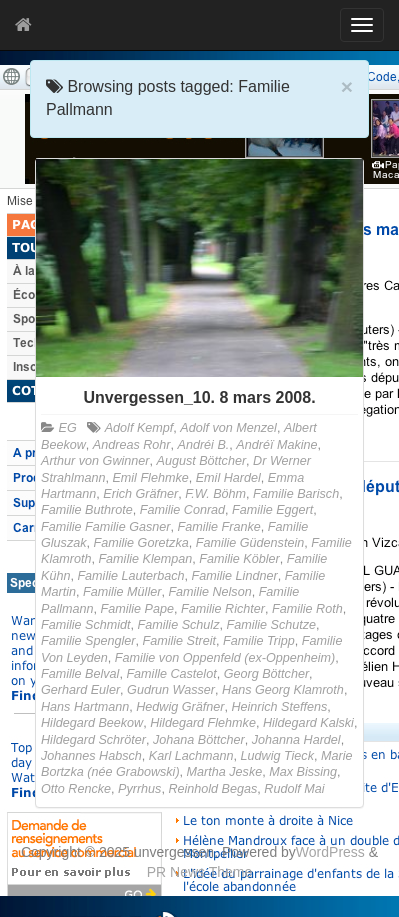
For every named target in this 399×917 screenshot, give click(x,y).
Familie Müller (122, 592)
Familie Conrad (182, 510)
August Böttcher (202, 461)
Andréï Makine (276, 445)
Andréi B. (204, 445)
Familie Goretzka (141, 543)
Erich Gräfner (140, 494)
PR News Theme (200, 872)
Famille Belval (80, 674)
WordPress (330, 852)
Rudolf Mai (294, 789)
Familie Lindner (235, 576)
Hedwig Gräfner (180, 707)
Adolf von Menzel (228, 428)
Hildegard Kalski (308, 723)
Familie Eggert (272, 510)
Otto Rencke (76, 789)
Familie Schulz (179, 625)
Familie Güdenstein (250, 543)
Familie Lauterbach (130, 576)
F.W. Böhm (215, 494)
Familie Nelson (209, 592)
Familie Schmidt (86, 625)
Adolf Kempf (139, 428)
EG (68, 428)
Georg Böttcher (266, 674)
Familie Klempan (145, 559)
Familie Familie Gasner (105, 527)
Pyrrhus (139, 789)
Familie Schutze (271, 625)
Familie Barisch (296, 494)
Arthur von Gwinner (95, 461)
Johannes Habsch (91, 756)
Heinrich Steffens (279, 707)
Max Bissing (303, 772)
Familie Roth (307, 609)
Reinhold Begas (212, 789)
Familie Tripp (259, 641)
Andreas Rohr (132, 445)
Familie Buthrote (87, 510)
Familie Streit (179, 641)
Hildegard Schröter (93, 740)
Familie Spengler (88, 641)
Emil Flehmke (150, 478)
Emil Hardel (228, 478)
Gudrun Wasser (171, 690)
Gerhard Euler (80, 690)
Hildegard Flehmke (203, 723)
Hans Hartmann (85, 707)
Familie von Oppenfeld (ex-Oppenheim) (225, 658)
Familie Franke (218, 527)
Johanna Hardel (296, 740)
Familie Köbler (239, 559)
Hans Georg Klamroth (283, 690)
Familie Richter (223, 609)
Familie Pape (138, 609)
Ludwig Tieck (277, 756)
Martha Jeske (225, 772)
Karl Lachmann (191, 756)
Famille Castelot (171, 674)
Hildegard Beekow (92, 723)
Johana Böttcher (199, 740)
